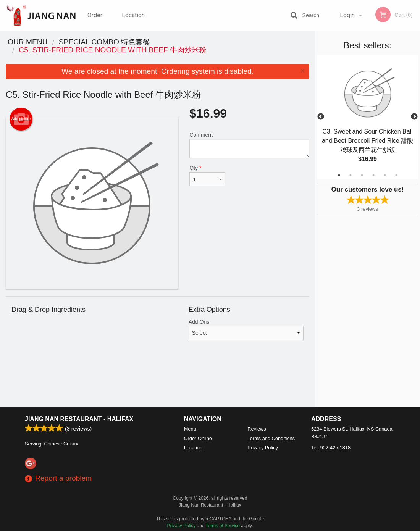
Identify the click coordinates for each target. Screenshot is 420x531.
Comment (249, 145)
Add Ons (246, 329)
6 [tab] (396, 175)
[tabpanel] (367, 117)
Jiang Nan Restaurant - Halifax (79, 419)
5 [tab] (385, 175)
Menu (190, 429)
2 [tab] (351, 175)
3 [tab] (362, 175)
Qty (207, 176)
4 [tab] (373, 175)
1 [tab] (339, 175)
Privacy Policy (263, 448)
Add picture (21, 119)
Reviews (257, 429)
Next (414, 117)
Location (133, 15)
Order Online (96, 21)
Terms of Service (223, 526)
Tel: (331, 448)
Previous (321, 117)
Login (347, 15)
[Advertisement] (157, 383)
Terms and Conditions (271, 438)
